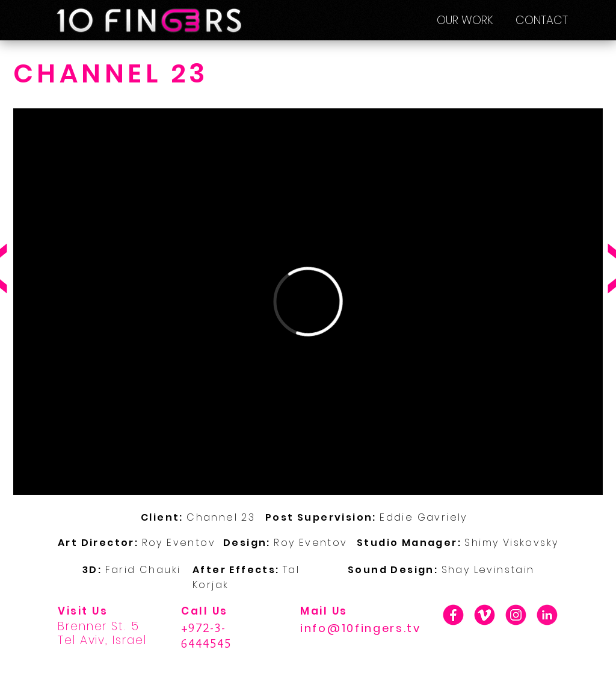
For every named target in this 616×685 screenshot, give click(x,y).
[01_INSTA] (516, 615)
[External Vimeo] (308, 302)
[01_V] (485, 615)
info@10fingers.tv (361, 628)
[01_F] (453, 615)
